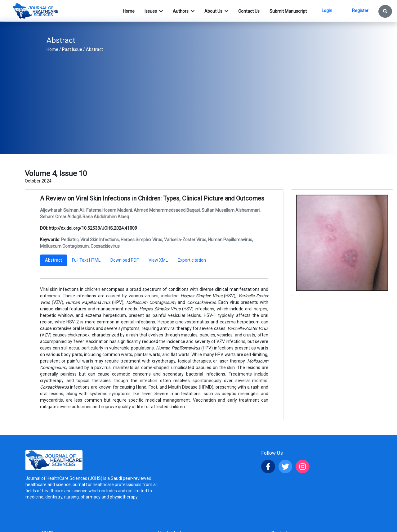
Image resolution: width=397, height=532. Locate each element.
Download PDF (125, 260)
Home (52, 49)
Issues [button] (151, 11)
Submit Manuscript (288, 11)
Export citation (192, 260)
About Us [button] (214, 11)
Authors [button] (181, 11)
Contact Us (249, 11)
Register (360, 11)
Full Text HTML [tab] (86, 260)
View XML (158, 260)
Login (327, 11)
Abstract (94, 49)
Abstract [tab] (54, 260)
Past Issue (72, 49)
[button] (385, 11)
